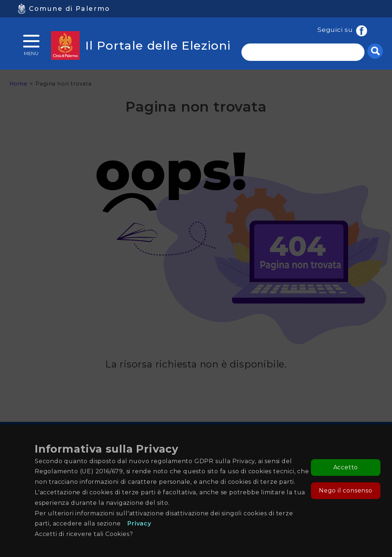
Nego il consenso (346, 491)
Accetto (346, 467)
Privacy (139, 523)
